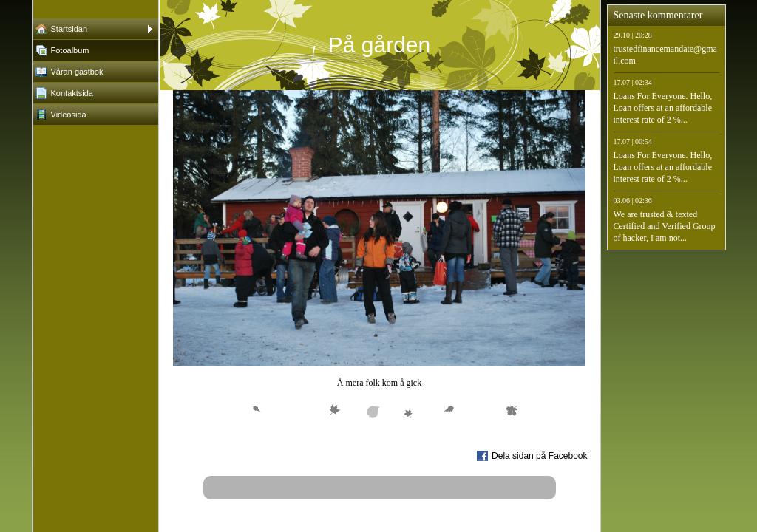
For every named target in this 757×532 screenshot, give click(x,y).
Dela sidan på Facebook (539, 456)
